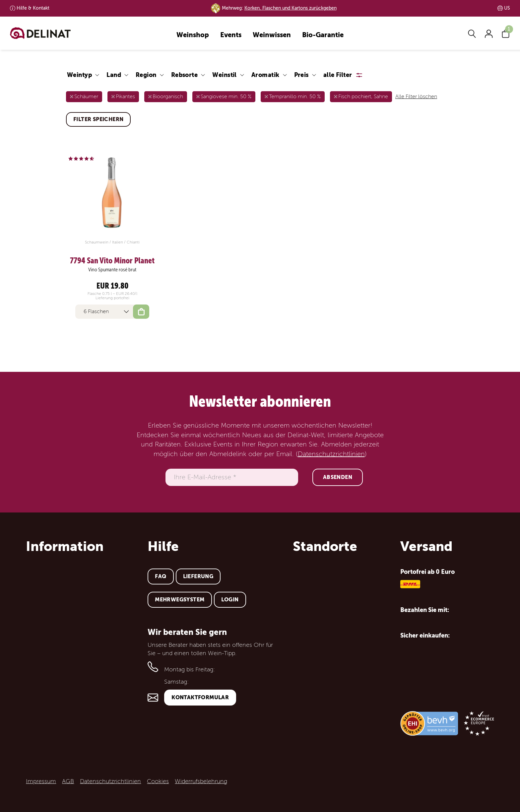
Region (146, 75)
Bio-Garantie (323, 35)
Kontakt (33, 8)
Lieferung (198, 576)
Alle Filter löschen (416, 97)
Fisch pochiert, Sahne (363, 97)
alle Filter (338, 75)
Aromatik (265, 75)
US (507, 8)
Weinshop (193, 35)
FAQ (161, 576)
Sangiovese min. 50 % (226, 97)
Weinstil (225, 75)
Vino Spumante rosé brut (112, 270)
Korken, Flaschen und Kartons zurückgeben (291, 8)
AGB (68, 781)
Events (231, 35)
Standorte (325, 546)
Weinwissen (272, 35)
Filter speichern (98, 119)
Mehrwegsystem (180, 600)
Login (230, 600)
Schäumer (86, 97)
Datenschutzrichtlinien (331, 454)
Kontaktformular (200, 697)
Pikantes (125, 97)
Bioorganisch (168, 97)
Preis (301, 75)
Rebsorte (185, 75)
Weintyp (79, 75)
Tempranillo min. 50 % (295, 97)
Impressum (41, 781)
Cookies (158, 781)
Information (65, 546)
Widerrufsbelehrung (201, 781)
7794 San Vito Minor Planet (112, 261)
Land (114, 75)
